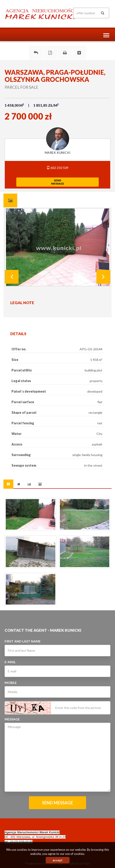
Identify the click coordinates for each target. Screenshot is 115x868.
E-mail (10, 662)
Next (103, 277)
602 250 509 (57, 168)
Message (12, 719)
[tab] (10, 200)
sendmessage (58, 182)
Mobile (11, 683)
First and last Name (23, 641)
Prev (12, 277)
